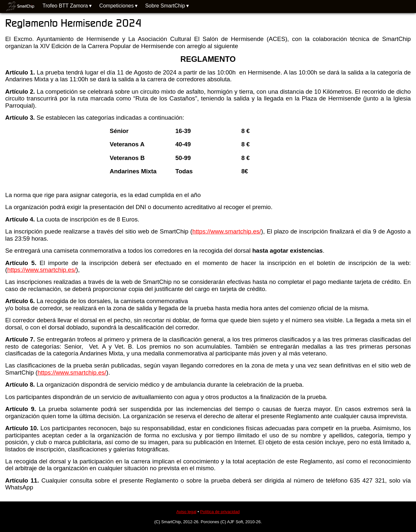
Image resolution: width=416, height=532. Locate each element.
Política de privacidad (220, 512)
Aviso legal (187, 512)
